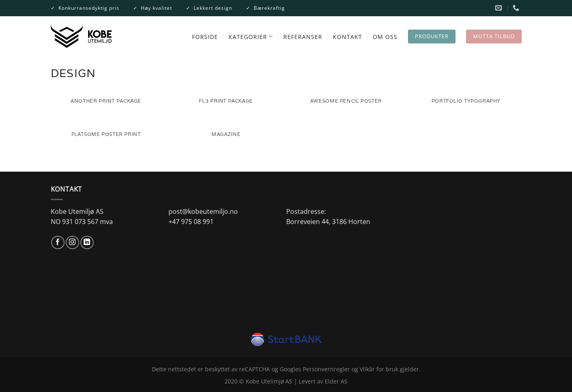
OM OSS (385, 37)
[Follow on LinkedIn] (87, 242)
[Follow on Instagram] (72, 242)
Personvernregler (326, 369)
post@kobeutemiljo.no (203, 211)
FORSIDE (205, 37)
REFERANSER (303, 37)
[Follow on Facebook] (58, 242)
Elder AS (336, 381)
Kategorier (251, 36)
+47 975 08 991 (191, 222)
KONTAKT (348, 37)
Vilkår (367, 369)
